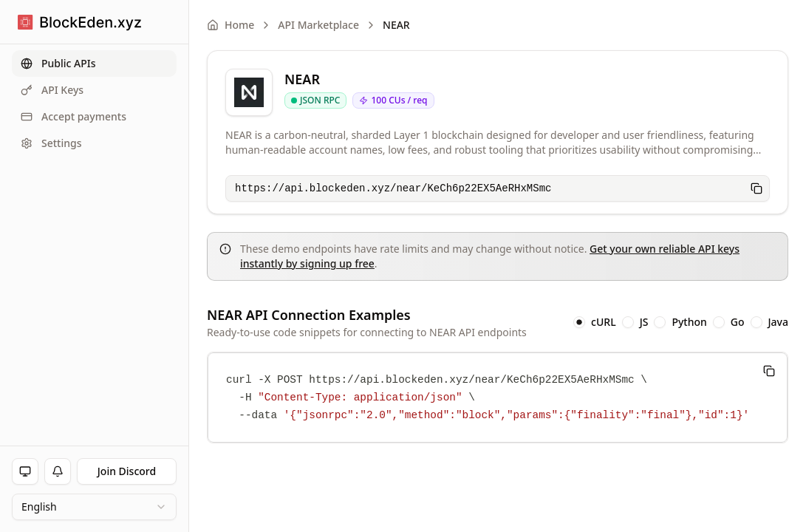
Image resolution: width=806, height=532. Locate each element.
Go (738, 322)
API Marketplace (318, 25)
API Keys (52, 90)
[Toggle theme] (25, 471)
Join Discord (127, 471)
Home (230, 25)
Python (689, 322)
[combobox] (94, 507)
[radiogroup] (681, 322)
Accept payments (74, 116)
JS (644, 322)
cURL (604, 322)
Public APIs (58, 63)
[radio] (579, 322)
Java (778, 322)
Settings (51, 143)
